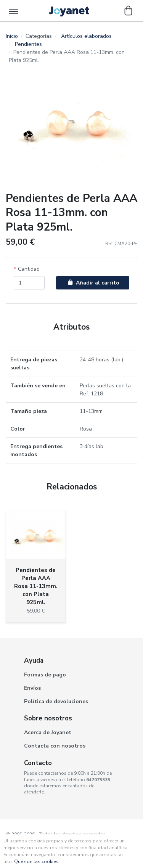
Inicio (12, 36)
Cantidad (29, 269)
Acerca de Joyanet (48, 732)
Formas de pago (45, 675)
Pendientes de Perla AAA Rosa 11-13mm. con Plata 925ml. (36, 586)
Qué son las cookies (36, 861)
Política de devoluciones (56, 701)
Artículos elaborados (86, 36)
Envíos (32, 688)
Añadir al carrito (93, 283)
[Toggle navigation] (14, 11)
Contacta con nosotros (55, 746)
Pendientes (28, 44)
